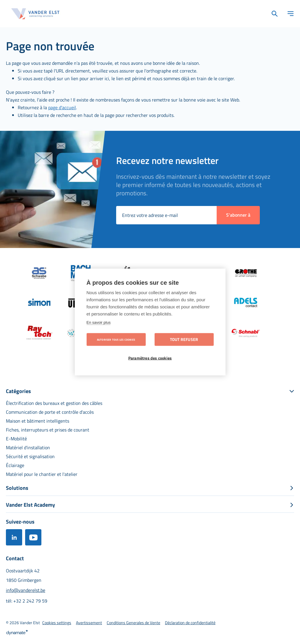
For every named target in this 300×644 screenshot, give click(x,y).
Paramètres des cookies (150, 358)
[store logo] (35, 14)
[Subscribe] (238, 215)
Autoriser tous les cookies (116, 340)
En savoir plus (99, 322)
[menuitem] (54, 403)
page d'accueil (62, 107)
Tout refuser (184, 339)
